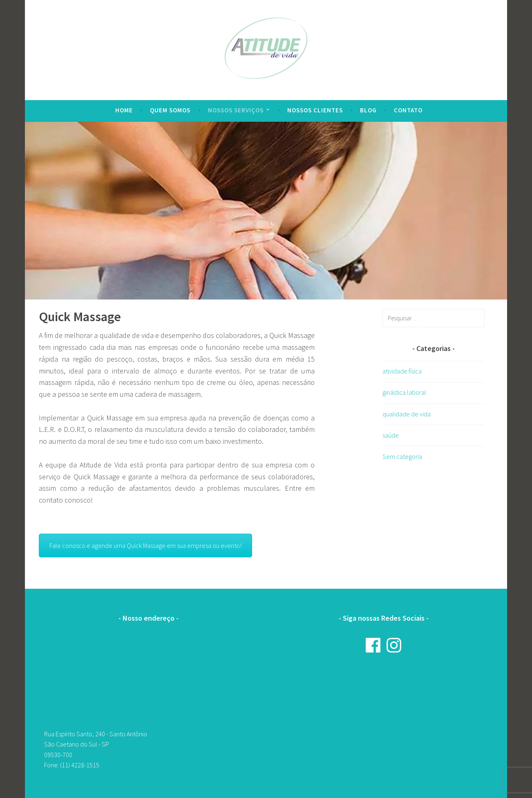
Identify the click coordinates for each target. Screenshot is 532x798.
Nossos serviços (236, 110)
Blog (368, 110)
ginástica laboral (404, 392)
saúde (391, 435)
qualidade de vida (407, 414)
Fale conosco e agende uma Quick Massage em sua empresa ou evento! (145, 545)
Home (124, 110)
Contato (408, 110)
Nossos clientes (315, 110)
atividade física (402, 371)
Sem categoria (402, 456)
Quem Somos (170, 110)
